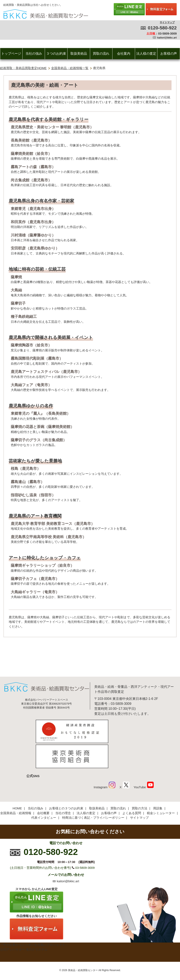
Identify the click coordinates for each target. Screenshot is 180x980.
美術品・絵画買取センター (83, 942)
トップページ (11, 54)
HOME (17, 780)
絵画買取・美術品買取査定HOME (23, 68)
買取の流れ (101, 54)
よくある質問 (132, 785)
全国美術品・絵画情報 (16, 785)
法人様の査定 (146, 54)
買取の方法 (140, 780)
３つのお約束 (56, 54)
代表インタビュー (44, 789)
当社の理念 (63, 785)
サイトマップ (167, 22)
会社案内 (124, 54)
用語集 (158, 780)
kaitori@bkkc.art (167, 38)
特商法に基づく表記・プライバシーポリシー (93, 789)
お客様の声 (169, 54)
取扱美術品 (79, 54)
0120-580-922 (162, 28)
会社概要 (43, 785)
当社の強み (34, 54)
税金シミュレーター (161, 785)
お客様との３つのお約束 (66, 780)
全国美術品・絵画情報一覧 (70, 68)
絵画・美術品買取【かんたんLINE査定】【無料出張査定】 (46, 14)
